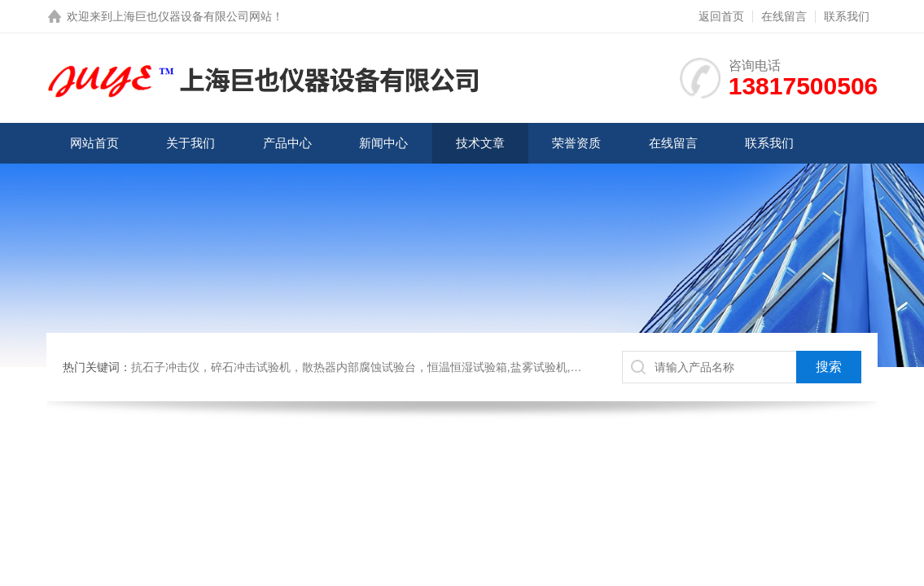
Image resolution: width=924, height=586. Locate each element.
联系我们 (847, 16)
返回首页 (721, 16)
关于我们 (190, 143)
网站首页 (94, 143)
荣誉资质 (576, 143)
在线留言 (784, 16)
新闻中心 (383, 143)
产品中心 (287, 143)
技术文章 (480, 143)
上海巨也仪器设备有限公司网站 (192, 16)
